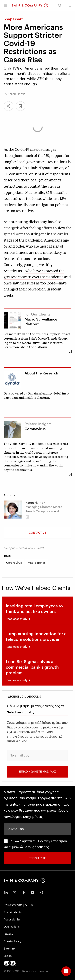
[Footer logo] (10, 963)
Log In (8, 956)
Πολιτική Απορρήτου (52, 841)
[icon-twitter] (15, 893)
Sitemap (9, 948)
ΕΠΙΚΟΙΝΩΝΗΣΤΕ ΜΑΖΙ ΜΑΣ (37, 771)
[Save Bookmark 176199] (70, 352)
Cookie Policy (12, 941)
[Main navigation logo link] (30, 5)
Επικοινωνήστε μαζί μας (18, 905)
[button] (5, 5)
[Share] (8, 106)
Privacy (8, 934)
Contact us (37, 532)
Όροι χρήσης (12, 927)
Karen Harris (34, 503)
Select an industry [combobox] (21, 712)
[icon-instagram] (41, 893)
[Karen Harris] (13, 510)
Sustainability (13, 912)
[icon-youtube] (32, 893)
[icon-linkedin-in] (6, 893)
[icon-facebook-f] (24, 893)
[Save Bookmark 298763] (70, 474)
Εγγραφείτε (38, 858)
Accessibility (12, 919)
